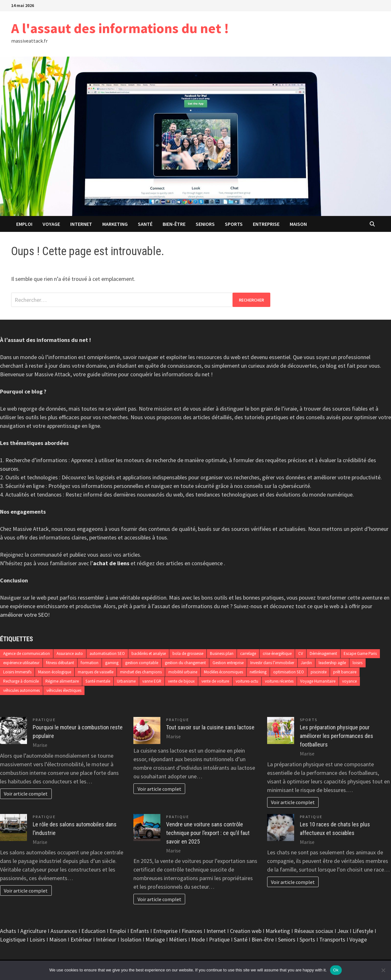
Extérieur (81, 939)
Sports (234, 224)
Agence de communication (27, 653)
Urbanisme (126, 681)
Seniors (205, 224)
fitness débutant (60, 663)
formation (90, 663)
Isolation (131, 939)
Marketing (115, 224)
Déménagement (323, 653)
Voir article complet (26, 794)
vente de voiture (215, 681)
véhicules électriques (64, 690)
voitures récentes (279, 681)
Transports (332, 939)
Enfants (140, 931)
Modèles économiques (223, 672)
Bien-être (174, 224)
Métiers (178, 939)
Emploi (24, 224)
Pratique (44, 720)
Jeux (343, 931)
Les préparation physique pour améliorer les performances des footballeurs (337, 736)
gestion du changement (185, 663)
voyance (349, 681)
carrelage (248, 653)
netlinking (258, 672)
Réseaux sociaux (314, 931)
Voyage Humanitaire (318, 681)
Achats (8, 931)
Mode (198, 939)
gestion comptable (142, 663)
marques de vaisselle (96, 672)
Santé (145, 224)
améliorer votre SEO (24, 615)
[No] (383, 970)
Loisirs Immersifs (17, 672)
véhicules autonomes (21, 690)
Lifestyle (363, 931)
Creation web (246, 931)
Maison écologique (55, 672)
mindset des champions (141, 672)
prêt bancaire (345, 672)
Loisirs (37, 939)
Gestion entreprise (228, 663)
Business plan (222, 653)
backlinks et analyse (149, 653)
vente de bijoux (181, 681)
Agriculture (33, 931)
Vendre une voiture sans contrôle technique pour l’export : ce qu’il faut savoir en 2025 (208, 833)
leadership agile (332, 663)
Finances (192, 931)
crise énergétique (277, 653)
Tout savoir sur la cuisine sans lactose (210, 727)
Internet (81, 224)
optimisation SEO (289, 672)
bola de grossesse (188, 653)
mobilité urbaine (183, 672)
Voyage (51, 224)
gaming (112, 663)
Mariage (155, 939)
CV (301, 653)
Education (93, 931)
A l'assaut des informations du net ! (120, 28)
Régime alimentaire (62, 681)
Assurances (64, 931)
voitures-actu (247, 681)
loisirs (357, 663)
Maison (298, 224)
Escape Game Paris (360, 653)
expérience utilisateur (21, 663)
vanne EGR (152, 681)
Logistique (13, 939)
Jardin (306, 663)
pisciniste (319, 672)
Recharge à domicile (21, 681)
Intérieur (106, 939)
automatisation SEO (107, 653)
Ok (336, 970)
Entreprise (266, 224)
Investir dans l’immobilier (272, 663)
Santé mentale (98, 681)
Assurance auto (70, 653)
